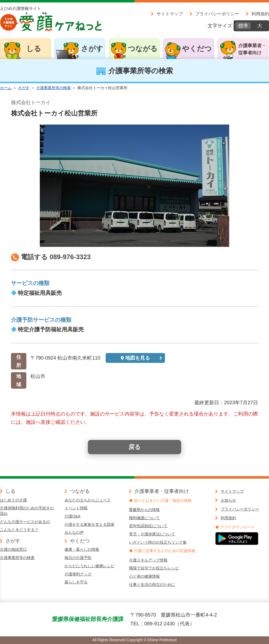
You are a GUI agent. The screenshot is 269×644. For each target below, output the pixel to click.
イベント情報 (76, 508)
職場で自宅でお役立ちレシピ (154, 568)
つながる (143, 49)
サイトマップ (170, 14)
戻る (135, 447)
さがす (92, 49)
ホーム (6, 88)
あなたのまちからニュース (88, 500)
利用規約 (260, 14)
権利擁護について (144, 518)
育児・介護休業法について (152, 534)
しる (34, 49)
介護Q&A (72, 516)
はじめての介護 (13, 500)
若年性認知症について (148, 526)
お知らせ (228, 500)
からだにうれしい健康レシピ (89, 566)
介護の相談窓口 (13, 549)
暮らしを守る (76, 582)
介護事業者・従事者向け (252, 49)
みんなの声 (74, 532)
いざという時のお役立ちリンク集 (158, 542)
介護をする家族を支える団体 (89, 524)
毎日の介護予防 (78, 558)
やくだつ (197, 49)
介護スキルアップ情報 (148, 560)
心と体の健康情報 (144, 576)
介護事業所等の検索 (54, 88)
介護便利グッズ (78, 574)
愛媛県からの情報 (144, 510)
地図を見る (138, 358)
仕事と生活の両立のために (152, 584)
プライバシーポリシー (217, 14)
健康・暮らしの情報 (82, 549)
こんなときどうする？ (19, 530)
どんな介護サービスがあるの (25, 522)
